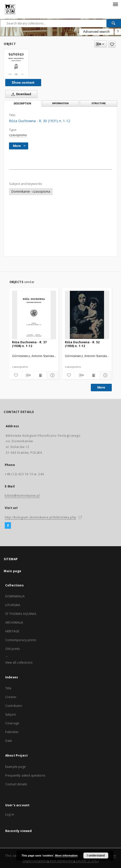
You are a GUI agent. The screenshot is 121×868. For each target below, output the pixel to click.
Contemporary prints (21, 640)
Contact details (16, 784)
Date (9, 741)
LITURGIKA (13, 605)
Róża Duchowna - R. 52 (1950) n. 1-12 (82, 344)
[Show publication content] (40, 375)
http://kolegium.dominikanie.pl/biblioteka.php (41, 517)
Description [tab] (22, 104)
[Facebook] (8, 526)
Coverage (12, 723)
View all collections (19, 662)
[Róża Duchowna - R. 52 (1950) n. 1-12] (87, 315)
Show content (23, 82)
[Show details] (52, 375)
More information (66, 856)
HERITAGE (12, 631)
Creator (11, 697)
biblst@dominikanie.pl (22, 496)
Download (20, 94)
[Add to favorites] (112, 44)
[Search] (114, 23)
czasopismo (18, 135)
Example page (15, 767)
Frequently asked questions (25, 775)
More (101, 387)
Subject (10, 714)
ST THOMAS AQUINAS (21, 614)
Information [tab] (60, 103)
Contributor (14, 706)
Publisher (12, 732)
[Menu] (115, 4)
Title (8, 688)
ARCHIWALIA (14, 623)
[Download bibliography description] (28, 375)
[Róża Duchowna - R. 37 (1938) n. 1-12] (34, 315)
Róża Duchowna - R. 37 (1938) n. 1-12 (29, 344)
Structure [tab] (99, 103)
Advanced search (96, 31)
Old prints (13, 649)
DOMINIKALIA (15, 596)
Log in (10, 814)
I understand (96, 856)
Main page (13, 571)
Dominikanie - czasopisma (31, 192)
